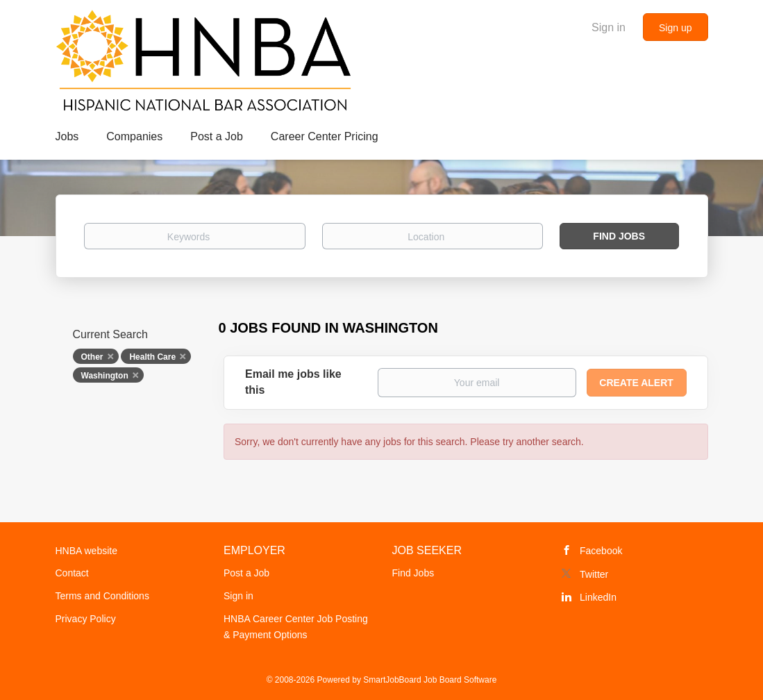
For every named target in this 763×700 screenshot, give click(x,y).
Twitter (594, 574)
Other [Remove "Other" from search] (92, 357)
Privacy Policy (86, 619)
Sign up (675, 28)
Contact (72, 573)
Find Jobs (619, 236)
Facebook (601, 551)
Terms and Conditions (102, 596)
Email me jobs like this (293, 382)
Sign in (609, 27)
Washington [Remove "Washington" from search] (105, 376)
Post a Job (246, 573)
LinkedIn (598, 597)
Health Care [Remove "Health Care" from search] (152, 357)
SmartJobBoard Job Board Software (430, 680)
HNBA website (86, 551)
